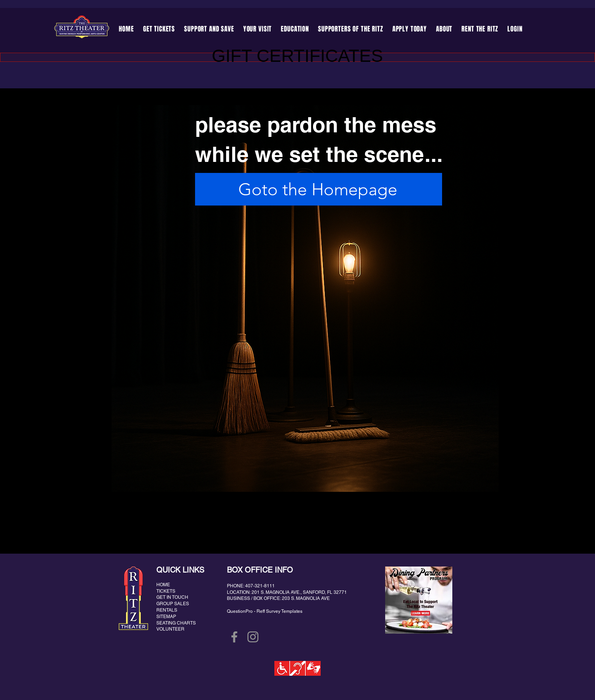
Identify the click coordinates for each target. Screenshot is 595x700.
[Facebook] (234, 637)
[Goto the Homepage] (319, 189)
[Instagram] (253, 637)
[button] (209, 29)
